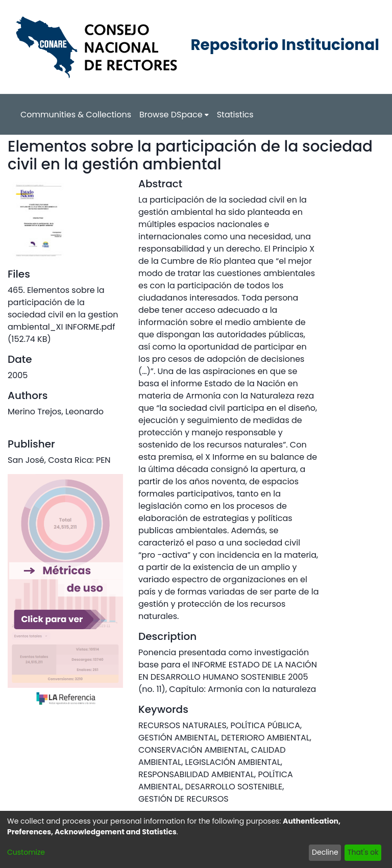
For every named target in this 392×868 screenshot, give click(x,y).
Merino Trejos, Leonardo (56, 412)
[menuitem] (174, 115)
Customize (26, 852)
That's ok (363, 852)
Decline (325, 852)
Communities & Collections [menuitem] (76, 115)
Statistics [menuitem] (235, 115)
